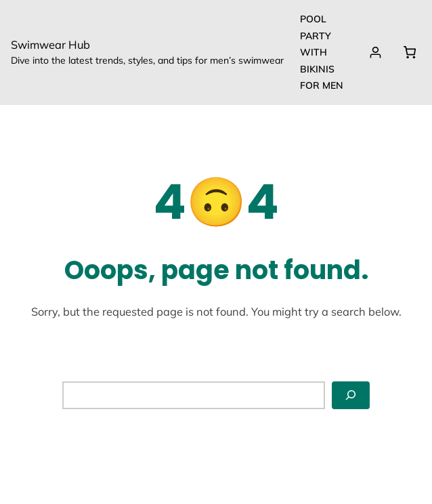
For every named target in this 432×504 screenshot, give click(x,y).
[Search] (351, 395)
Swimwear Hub (50, 44)
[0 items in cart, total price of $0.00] (409, 52)
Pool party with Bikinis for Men (322, 52)
